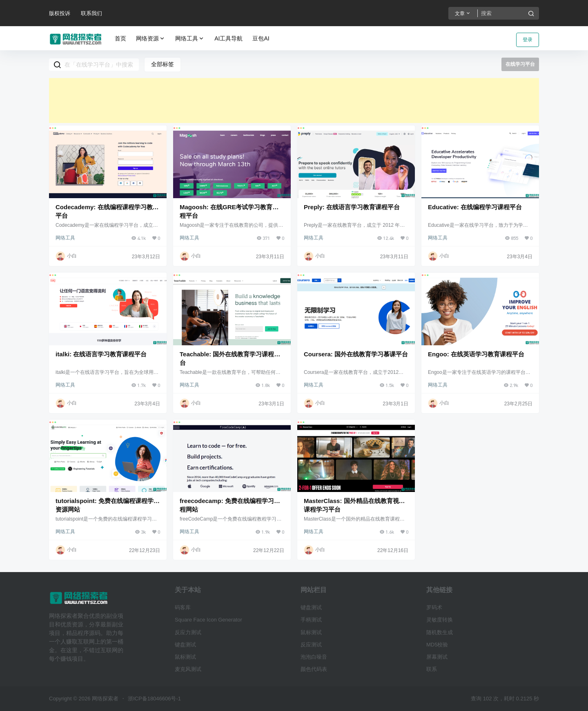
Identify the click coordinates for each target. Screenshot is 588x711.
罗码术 (434, 607)
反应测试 (311, 645)
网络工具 (190, 39)
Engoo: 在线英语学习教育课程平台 (476, 354)
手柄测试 (311, 620)
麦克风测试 (188, 669)
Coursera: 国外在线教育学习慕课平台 (356, 354)
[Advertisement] (294, 101)
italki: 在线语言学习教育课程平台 (101, 354)
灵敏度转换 (440, 620)
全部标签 (163, 64)
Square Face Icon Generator (208, 620)
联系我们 (91, 13)
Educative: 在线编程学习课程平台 (475, 207)
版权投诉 (60, 13)
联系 (432, 669)
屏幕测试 (437, 657)
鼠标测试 (185, 657)
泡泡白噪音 (314, 657)
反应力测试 (188, 632)
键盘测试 (185, 645)
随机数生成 (440, 632)
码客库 (183, 607)
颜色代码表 (314, 669)
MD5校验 (437, 645)
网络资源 (151, 39)
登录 (528, 40)
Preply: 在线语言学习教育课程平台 (352, 207)
